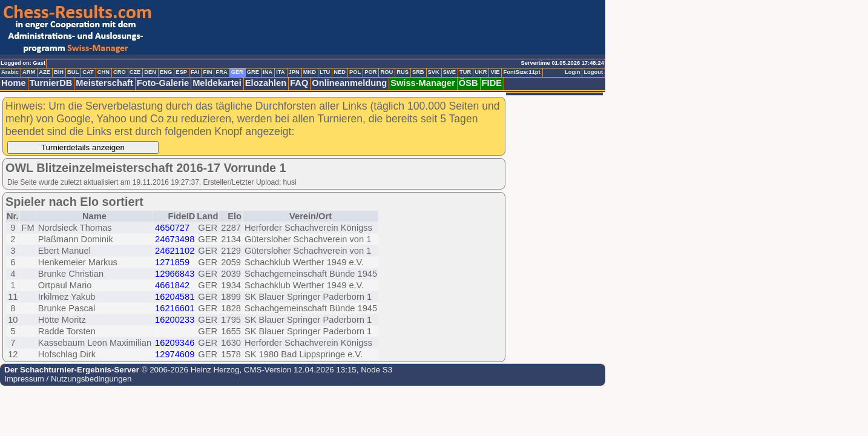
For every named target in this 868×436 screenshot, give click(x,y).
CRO (120, 72)
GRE (253, 72)
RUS (403, 72)
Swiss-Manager (423, 83)
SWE (449, 72)
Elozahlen (266, 83)
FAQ (299, 83)
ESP (181, 72)
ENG (166, 72)
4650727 (172, 228)
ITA (280, 72)
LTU (325, 72)
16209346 (175, 343)
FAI (195, 72)
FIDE (492, 83)
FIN (207, 72)
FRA (221, 72)
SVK (434, 72)
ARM (29, 72)
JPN (294, 72)
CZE (135, 72)
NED (340, 72)
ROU (386, 72)
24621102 (175, 251)
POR (370, 72)
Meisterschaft (104, 83)
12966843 (175, 274)
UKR (481, 72)
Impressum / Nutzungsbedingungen (68, 379)
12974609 (175, 354)
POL (355, 72)
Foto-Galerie (163, 83)
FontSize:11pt (521, 72)
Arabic (10, 72)
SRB (418, 72)
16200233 (175, 320)
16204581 (175, 297)
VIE (495, 72)
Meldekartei (217, 83)
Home (14, 83)
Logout (593, 72)
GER (237, 72)
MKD (310, 72)
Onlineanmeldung (349, 83)
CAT (88, 72)
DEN (150, 72)
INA (268, 72)
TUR (465, 72)
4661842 (172, 285)
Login (572, 72)
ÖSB (469, 83)
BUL (73, 72)
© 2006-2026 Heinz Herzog (189, 370)
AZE (44, 72)
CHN (104, 72)
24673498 (175, 239)
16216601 (175, 308)
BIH (59, 72)
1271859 (172, 262)
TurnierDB (51, 83)
